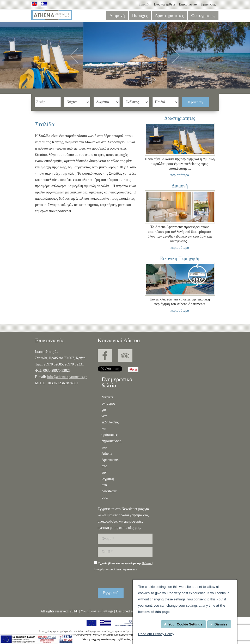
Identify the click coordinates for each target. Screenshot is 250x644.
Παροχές (140, 16)
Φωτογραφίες (203, 16)
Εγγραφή (111, 593)
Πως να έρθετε (165, 4)
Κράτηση (196, 102)
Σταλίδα (144, 4)
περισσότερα (180, 175)
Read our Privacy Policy (156, 634)
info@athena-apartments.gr (67, 377)
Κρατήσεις (208, 4)
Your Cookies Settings (97, 611)
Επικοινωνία (188, 4)
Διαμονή (117, 16)
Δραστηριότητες (169, 16)
